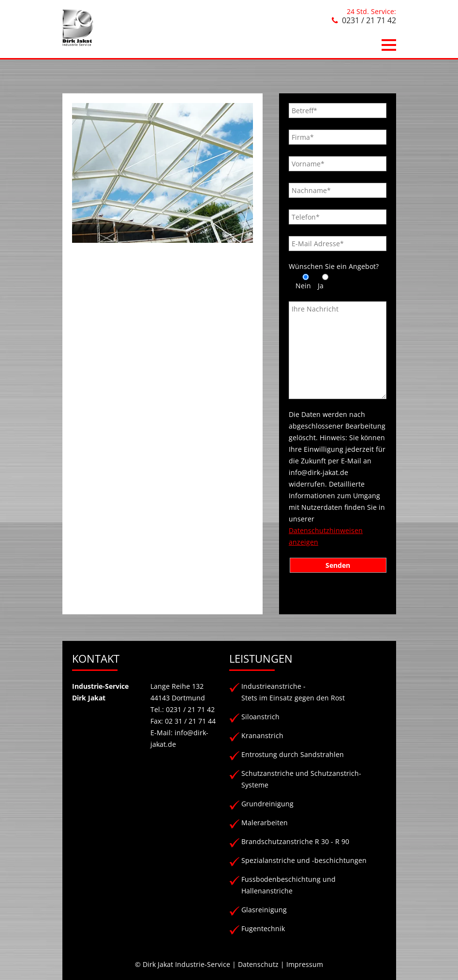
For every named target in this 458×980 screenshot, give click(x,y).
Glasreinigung (264, 910)
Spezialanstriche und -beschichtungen (304, 860)
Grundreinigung (267, 804)
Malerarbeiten (265, 823)
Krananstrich (262, 735)
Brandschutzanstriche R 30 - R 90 (295, 841)
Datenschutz (258, 964)
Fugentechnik (263, 928)
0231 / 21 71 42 (369, 20)
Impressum (305, 964)
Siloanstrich (260, 717)
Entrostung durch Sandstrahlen (293, 754)
